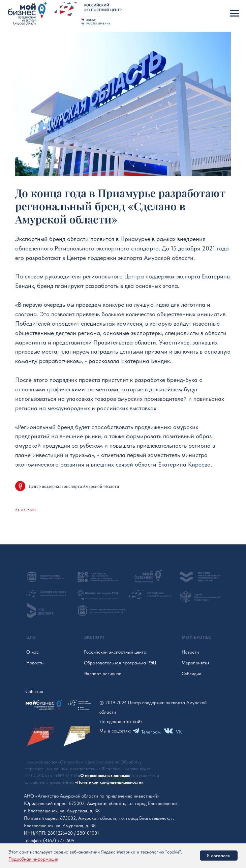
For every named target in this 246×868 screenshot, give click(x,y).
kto (102, 721)
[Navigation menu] (235, 13)
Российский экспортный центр (115, 652)
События (34, 691)
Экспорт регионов (103, 674)
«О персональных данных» (105, 775)
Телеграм (151, 732)
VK (179, 732)
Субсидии (191, 674)
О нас (33, 652)
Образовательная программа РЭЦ (120, 663)
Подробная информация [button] (33, 859)
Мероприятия (196, 663)
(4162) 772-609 (59, 840)
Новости (35, 663)
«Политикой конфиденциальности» (109, 782)
